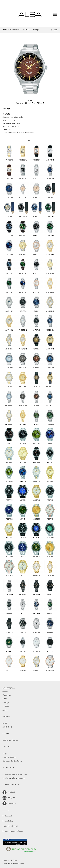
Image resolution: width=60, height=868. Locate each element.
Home (5, 30)
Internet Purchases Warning (13, 831)
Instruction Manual (10, 757)
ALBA (5, 723)
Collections (15, 30)
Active (5, 710)
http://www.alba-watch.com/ (14, 778)
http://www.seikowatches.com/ (15, 774)
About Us (6, 811)
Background (7, 816)
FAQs (5, 754)
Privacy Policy (8, 821)
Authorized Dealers (10, 740)
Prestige (26, 30)
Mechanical (7, 695)
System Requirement (10, 826)
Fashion (6, 706)
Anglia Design (18, 863)
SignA (5, 699)
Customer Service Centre (12, 761)
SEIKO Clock (7, 727)
